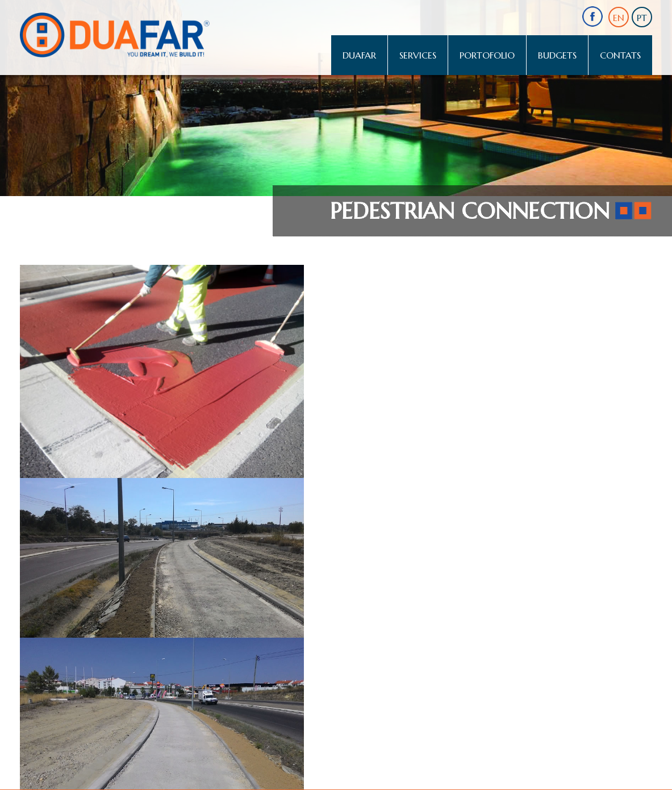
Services (418, 55)
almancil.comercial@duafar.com (372, 638)
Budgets (557, 55)
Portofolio (487, 55)
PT (642, 18)
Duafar (359, 55)
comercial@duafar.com (63, 676)
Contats (620, 55)
